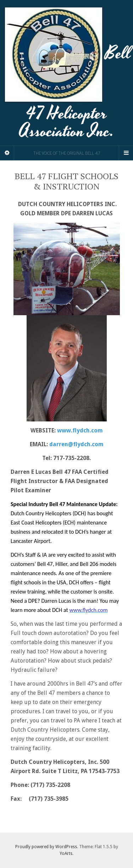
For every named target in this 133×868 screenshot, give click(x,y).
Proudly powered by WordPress (46, 847)
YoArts (66, 853)
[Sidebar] (7, 153)
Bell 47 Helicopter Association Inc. (66, 73)
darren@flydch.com (76, 444)
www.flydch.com (80, 430)
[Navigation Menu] (126, 153)
